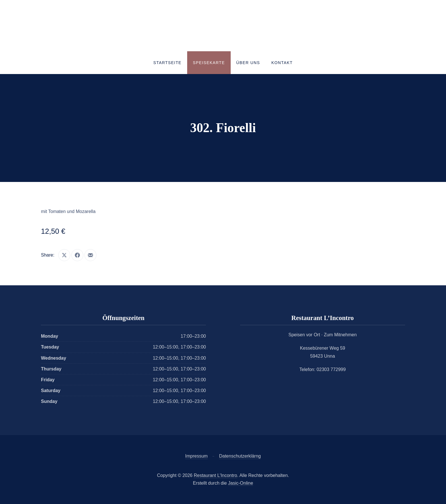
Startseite (167, 63)
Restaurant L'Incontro (215, 475)
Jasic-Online (241, 483)
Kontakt (282, 63)
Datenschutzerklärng (240, 456)
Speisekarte (209, 63)
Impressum (196, 456)
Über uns (248, 63)
